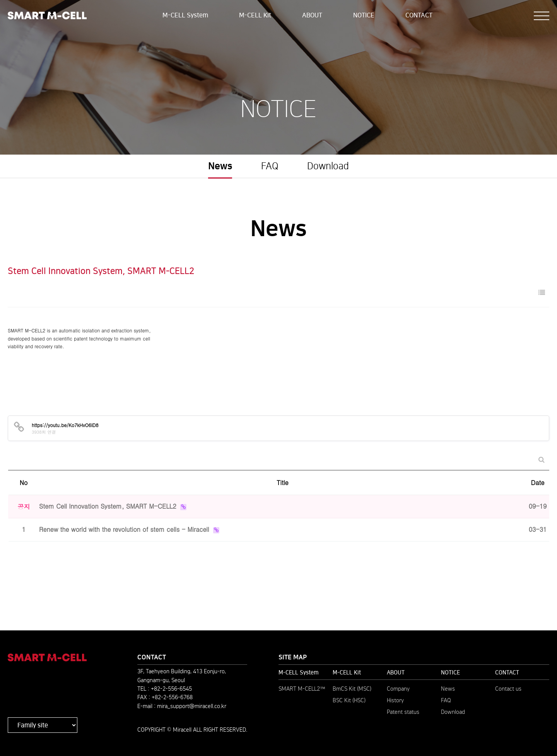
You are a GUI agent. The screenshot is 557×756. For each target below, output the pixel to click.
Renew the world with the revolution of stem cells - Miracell (125, 529)
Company (398, 689)
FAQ (270, 166)
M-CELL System (185, 15)
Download (328, 166)
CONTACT (419, 15)
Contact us (508, 689)
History (395, 700)
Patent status (403, 712)
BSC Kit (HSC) (349, 700)
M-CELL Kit (255, 15)
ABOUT (312, 15)
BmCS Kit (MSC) (352, 689)
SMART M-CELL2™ (302, 689)
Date (538, 483)
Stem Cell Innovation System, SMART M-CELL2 (109, 506)
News (220, 166)
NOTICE (364, 15)
